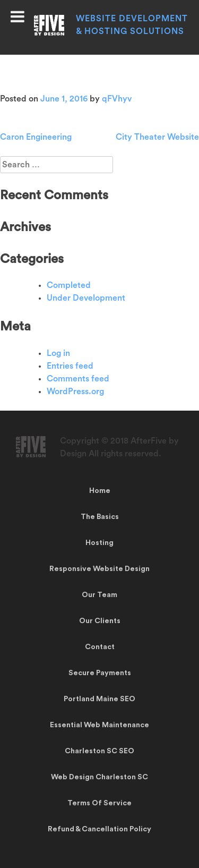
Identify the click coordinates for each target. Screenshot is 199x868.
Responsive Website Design (99, 569)
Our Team (99, 595)
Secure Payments (100, 673)
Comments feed (78, 379)
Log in (58, 353)
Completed (69, 285)
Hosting (99, 543)
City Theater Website (157, 137)
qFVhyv (117, 99)
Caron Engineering (36, 137)
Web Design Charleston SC (99, 777)
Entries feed (70, 366)
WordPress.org (75, 392)
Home (100, 491)
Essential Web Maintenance (99, 725)
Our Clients (100, 621)
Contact (100, 647)
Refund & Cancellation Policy (99, 829)
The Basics (100, 517)
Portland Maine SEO (99, 699)
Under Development (86, 298)
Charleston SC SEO (99, 751)
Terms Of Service (99, 803)
